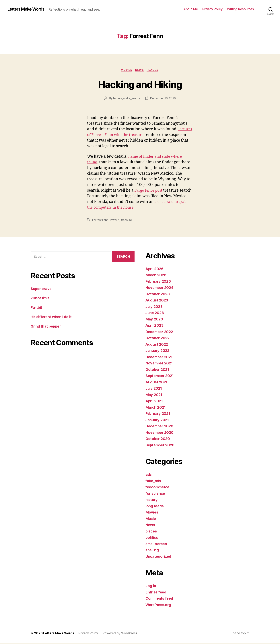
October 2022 (158, 338)
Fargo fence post (149, 191)
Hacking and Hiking (140, 84)
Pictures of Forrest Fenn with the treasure (125, 135)
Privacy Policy (212, 9)
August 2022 (157, 345)
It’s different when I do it (53, 317)
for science (156, 494)
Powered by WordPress (122, 634)
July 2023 (155, 307)
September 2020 (161, 445)
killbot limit (41, 298)
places (154, 70)
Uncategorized (159, 557)
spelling (153, 550)
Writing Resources (240, 9)
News (140, 70)
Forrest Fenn (101, 220)
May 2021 (154, 395)
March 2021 (156, 408)
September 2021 (161, 376)
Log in (151, 586)
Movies (126, 70)
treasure (127, 220)
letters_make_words (126, 99)
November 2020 (160, 433)
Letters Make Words (28, 9)
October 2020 (158, 439)
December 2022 (160, 332)
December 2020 (160, 427)
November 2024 (160, 288)
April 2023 (155, 326)
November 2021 (160, 364)
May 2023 (154, 319)
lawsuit (115, 220)
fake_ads (154, 481)
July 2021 (154, 389)
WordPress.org (159, 605)
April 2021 (155, 401)
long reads (155, 506)
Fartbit (37, 308)
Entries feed (157, 592)
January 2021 (158, 420)
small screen (157, 544)
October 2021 (158, 370)
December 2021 (160, 357)
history (152, 500)
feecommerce (158, 488)
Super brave (42, 289)
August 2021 (157, 382)
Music (151, 519)
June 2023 (155, 313)
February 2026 (159, 282)
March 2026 (156, 275)
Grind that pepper (47, 327)
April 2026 (155, 269)
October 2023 (158, 294)
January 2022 (158, 351)
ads (149, 475)
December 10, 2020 (163, 99)
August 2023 (157, 301)
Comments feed (160, 599)
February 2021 (159, 414)
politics (152, 538)
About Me (191, 9)
